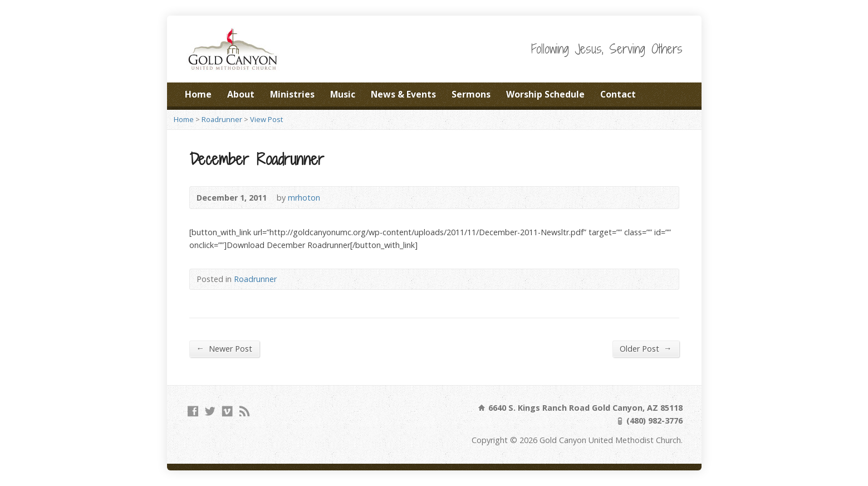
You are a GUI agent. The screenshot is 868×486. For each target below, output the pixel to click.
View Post (266, 119)
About (241, 94)
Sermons (471, 94)
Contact (618, 94)
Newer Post (224, 348)
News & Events (403, 94)
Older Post (646, 348)
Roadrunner (222, 119)
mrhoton (304, 198)
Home (198, 94)
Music (343, 94)
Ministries (292, 94)
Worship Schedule (545, 94)
